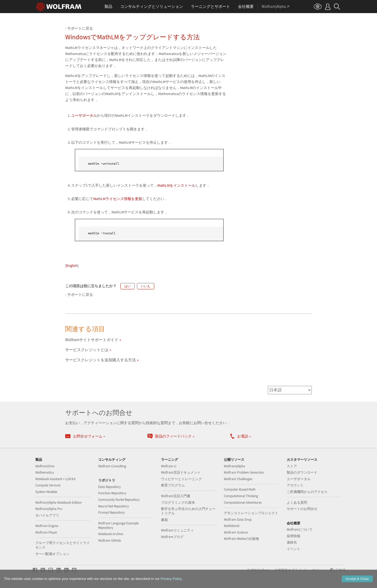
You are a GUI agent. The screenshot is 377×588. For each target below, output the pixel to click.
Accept (357, 579)
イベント (293, 549)
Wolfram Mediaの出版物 (241, 539)
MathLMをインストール (176, 185)
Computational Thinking (241, 496)
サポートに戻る (80, 28)
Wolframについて (300, 529)
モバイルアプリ (47, 515)
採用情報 (293, 536)
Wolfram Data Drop (238, 520)
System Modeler (46, 492)
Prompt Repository (111, 512)
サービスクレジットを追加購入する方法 (101, 360)
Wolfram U (169, 466)
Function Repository (112, 493)
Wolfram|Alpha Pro (49, 509)
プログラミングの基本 (178, 503)
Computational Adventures (243, 503)
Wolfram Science (236, 532)
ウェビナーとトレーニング (181, 479)
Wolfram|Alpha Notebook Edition (59, 503)
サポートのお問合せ (302, 509)
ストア (292, 466)
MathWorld (232, 526)
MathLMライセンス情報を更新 (118, 199)
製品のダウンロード (302, 472)
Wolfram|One (45, 466)
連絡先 (292, 542)
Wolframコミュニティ (177, 530)
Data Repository (109, 487)
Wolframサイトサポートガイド (92, 340)
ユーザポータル (84, 115)
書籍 (164, 520)
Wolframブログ (172, 537)
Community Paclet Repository (119, 500)
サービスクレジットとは (87, 350)
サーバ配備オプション (52, 554)
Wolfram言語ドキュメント (181, 472)
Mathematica (45, 472)
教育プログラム (173, 485)
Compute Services (48, 485)
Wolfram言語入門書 (176, 496)
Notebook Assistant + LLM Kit (55, 479)
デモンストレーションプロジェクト (251, 513)
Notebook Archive (111, 534)
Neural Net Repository (113, 506)
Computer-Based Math (240, 489)
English (72, 265)
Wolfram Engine (47, 526)
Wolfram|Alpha (234, 466)
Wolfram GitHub (110, 540)
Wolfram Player (46, 532)
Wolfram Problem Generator (244, 472)
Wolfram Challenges (238, 479)
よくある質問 (297, 503)
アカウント (295, 485)
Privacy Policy (171, 579)
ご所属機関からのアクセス (307, 492)
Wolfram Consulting (112, 466)
